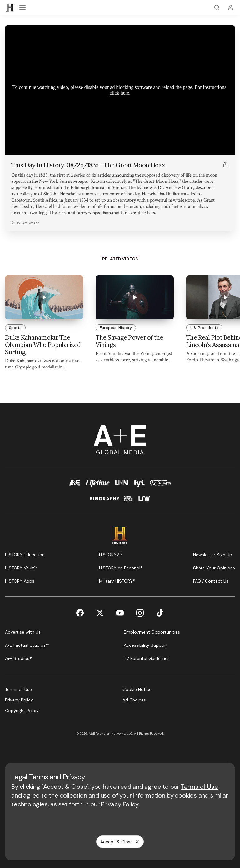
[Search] (217, 8)
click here (120, 93)
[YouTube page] (120, 613)
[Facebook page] (80, 613)
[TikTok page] (160, 613)
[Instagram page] (140, 613)
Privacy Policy (120, 804)
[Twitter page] (100, 613)
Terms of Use (200, 787)
